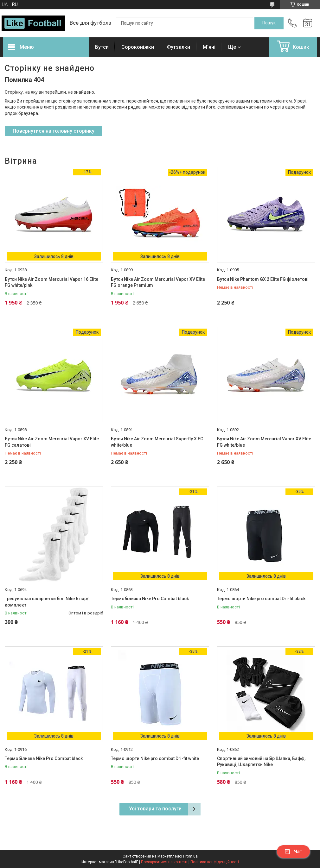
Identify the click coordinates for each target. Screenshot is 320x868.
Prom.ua (190, 856)
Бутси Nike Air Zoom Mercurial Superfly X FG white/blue (157, 442)
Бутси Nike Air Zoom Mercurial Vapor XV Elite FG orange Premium (158, 282)
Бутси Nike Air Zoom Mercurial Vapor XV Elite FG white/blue (264, 442)
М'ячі (209, 47)
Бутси (102, 47)
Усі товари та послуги (155, 809)
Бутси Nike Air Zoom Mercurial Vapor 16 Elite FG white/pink (51, 282)
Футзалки (178, 47)
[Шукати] (269, 23)
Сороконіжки (138, 47)
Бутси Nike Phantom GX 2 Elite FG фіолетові (263, 279)
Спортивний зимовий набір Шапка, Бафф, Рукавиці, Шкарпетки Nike (261, 762)
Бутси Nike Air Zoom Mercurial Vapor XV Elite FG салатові (52, 442)
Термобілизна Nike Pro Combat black (150, 599)
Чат (293, 852)
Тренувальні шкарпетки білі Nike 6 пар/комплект (47, 602)
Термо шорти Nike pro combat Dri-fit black (261, 599)
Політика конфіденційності (215, 862)
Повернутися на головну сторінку (54, 131)
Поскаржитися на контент (164, 862)
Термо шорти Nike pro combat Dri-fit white (155, 758)
